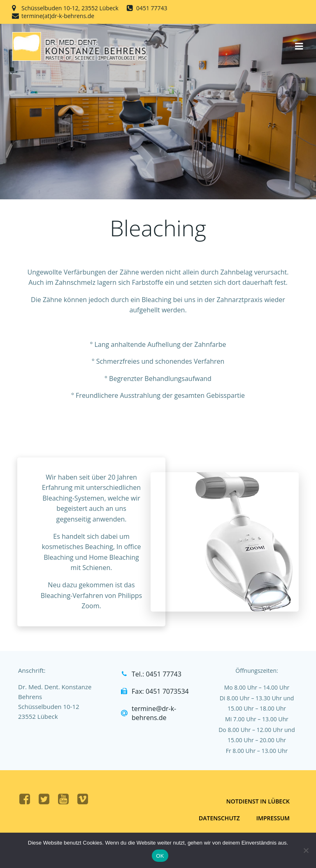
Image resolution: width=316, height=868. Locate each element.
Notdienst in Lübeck (258, 801)
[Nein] (306, 850)
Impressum (273, 818)
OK (160, 856)
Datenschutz (219, 818)
